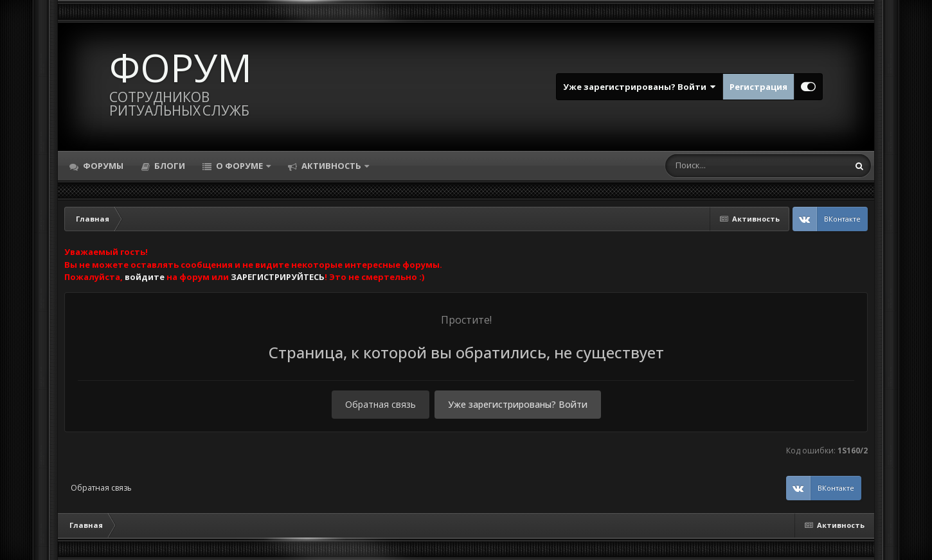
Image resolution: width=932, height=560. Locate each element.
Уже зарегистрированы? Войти (640, 87)
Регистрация (758, 87)
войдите (145, 277)
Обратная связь (381, 404)
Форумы (102, 166)
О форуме (239, 166)
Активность (331, 166)
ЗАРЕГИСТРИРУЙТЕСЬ (278, 277)
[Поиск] (733, 166)
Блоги (169, 166)
